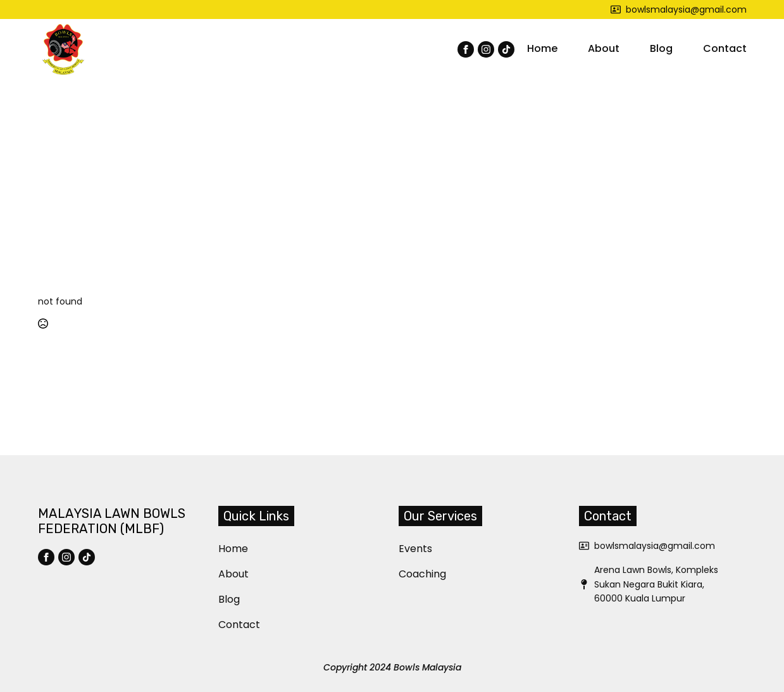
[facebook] (466, 49)
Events (406, 549)
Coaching (406, 574)
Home (542, 48)
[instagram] (486, 49)
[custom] (506, 49)
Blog (661, 48)
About (604, 48)
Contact (725, 48)
